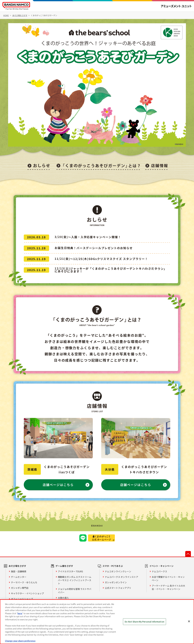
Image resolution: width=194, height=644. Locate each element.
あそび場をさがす (17, 566)
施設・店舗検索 (19, 571)
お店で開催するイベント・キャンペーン (168, 579)
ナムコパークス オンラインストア (121, 577)
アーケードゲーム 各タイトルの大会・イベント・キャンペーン (168, 587)
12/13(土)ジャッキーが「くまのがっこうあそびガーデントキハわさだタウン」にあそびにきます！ (111, 270)
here (20, 613)
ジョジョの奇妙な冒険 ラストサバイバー (75, 591)
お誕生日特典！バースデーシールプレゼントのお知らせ (94, 248)
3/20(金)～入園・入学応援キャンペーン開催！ (88, 237)
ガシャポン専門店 (20, 588)
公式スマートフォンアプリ (118, 588)
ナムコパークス (159, 571)
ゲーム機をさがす (64, 566)
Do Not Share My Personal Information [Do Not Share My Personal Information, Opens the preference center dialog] (144, 622)
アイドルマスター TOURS (70, 571)
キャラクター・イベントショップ (27, 593)
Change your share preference (20, 641)
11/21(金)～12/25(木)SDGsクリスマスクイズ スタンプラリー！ (101, 259)
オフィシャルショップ (22, 599)
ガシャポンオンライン (116, 582)
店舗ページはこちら (58, 485)
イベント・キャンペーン (161, 566)
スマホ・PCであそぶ (113, 566)
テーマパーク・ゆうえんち (24, 582)
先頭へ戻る (188, 554)
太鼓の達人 (63, 598)
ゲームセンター (19, 577)
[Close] (189, 621)
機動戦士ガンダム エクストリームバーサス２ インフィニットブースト (75, 580)
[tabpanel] (97, 85)
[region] (97, 622)
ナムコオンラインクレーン (118, 571)
